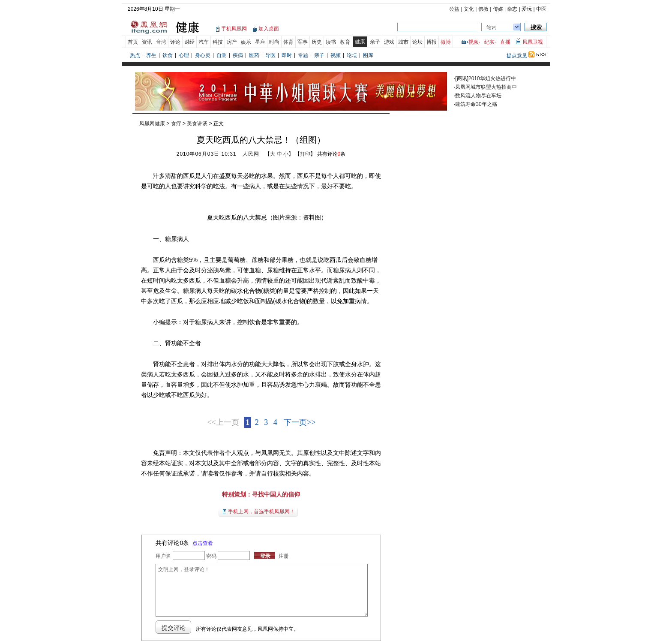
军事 (303, 42)
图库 (368, 55)
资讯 (147, 42)
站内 (492, 27)
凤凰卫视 (533, 42)
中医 (541, 9)
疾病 (238, 55)
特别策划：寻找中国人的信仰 (261, 494)
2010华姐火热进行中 (492, 78)
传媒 (498, 9)
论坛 (417, 42)
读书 (331, 42)
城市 (403, 42)
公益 (454, 9)
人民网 (251, 154)
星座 (260, 42)
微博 (446, 42)
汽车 (204, 42)
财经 (189, 42)
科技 (218, 42)
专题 (303, 55)
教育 (345, 42)
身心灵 (203, 55)
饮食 (168, 55)
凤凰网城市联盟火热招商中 (486, 87)
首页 (133, 42)
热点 (135, 55)
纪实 (489, 42)
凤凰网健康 (152, 123)
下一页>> (300, 422)
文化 (469, 9)
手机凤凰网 (234, 29)
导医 (270, 55)
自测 (222, 55)
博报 (432, 42)
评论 (175, 42)
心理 (184, 55)
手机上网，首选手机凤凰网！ (261, 512)
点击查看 (203, 543)
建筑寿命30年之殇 (476, 104)
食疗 (176, 123)
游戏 (389, 42)
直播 (505, 42)
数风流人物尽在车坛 (478, 96)
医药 (254, 55)
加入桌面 (269, 29)
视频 (474, 42)
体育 (288, 42)
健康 (360, 42)
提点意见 (517, 56)
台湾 (161, 42)
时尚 (274, 42)
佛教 (483, 9)
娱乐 (246, 42)
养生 (151, 55)
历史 (317, 42)
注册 (284, 556)
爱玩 (527, 9)
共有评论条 (331, 154)
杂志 (512, 9)
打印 (305, 154)
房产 (232, 42)
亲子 (375, 42)
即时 (287, 55)
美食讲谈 (197, 123)
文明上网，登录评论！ (261, 590)
